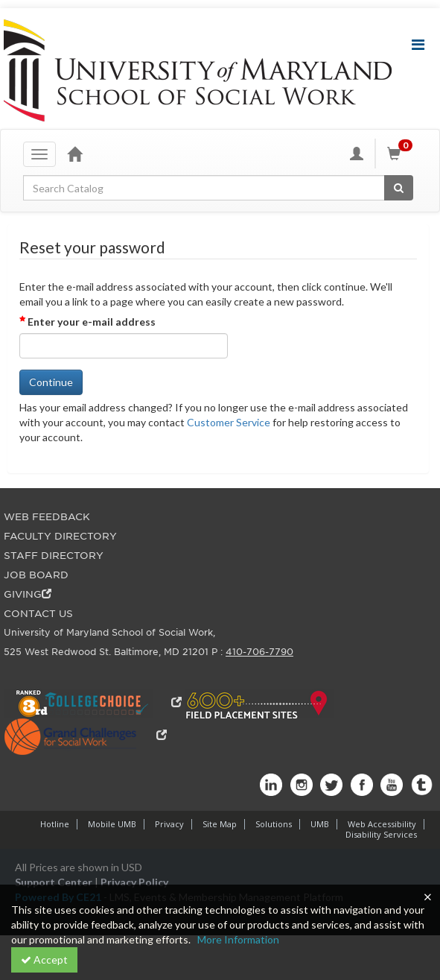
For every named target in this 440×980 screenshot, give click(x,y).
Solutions (274, 824)
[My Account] (357, 154)
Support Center (54, 882)
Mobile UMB (112, 824)
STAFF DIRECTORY (54, 556)
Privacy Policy (134, 882)
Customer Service (229, 422)
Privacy (169, 824)
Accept (44, 960)
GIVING (28, 594)
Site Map (220, 824)
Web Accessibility (382, 824)
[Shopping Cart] (402, 154)
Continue (51, 382)
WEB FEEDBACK (47, 517)
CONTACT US (38, 614)
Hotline (55, 824)
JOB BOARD (36, 575)
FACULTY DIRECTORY (60, 536)
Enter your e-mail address (92, 322)
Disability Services (381, 834)
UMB (320, 824)
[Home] (74, 154)
